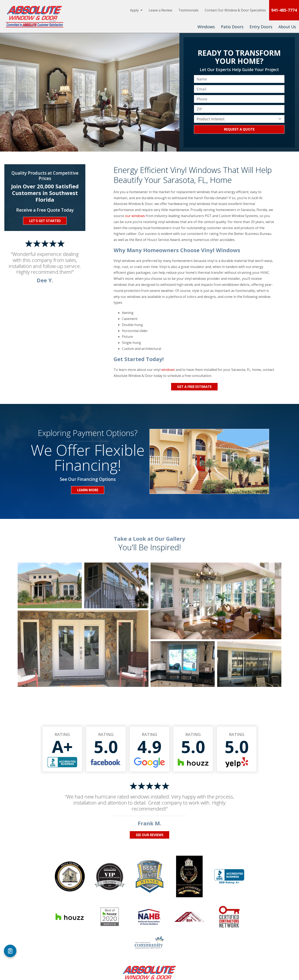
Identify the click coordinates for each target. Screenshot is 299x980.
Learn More (88, 490)
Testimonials (188, 10)
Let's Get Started (45, 221)
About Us (287, 27)
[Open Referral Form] (10, 951)
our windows (135, 216)
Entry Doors (261, 27)
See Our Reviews (150, 835)
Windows (206, 27)
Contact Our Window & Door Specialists (235, 10)
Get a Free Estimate (194, 387)
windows (168, 370)
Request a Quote (239, 129)
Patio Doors (232, 27)
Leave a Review (160, 10)
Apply (134, 10)
